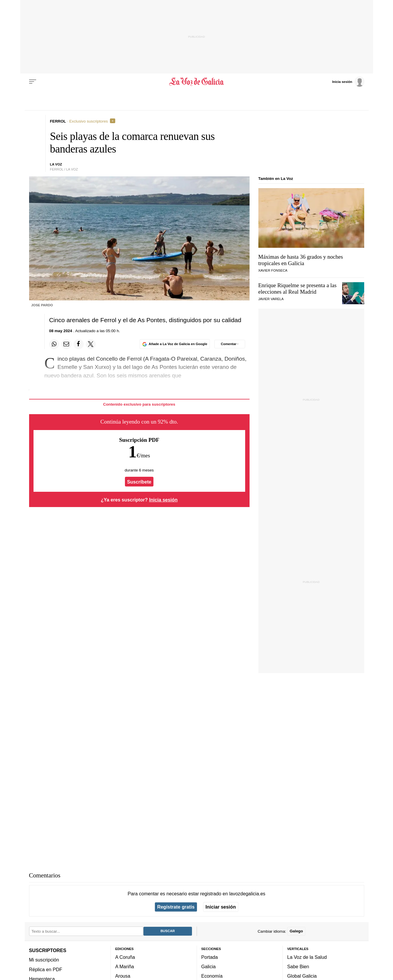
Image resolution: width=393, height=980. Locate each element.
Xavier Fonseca (273, 270)
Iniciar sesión (221, 907)
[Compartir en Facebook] (78, 344)
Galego (296, 931)
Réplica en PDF (46, 969)
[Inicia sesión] (348, 81)
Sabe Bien (298, 966)
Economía (212, 976)
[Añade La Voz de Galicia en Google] (175, 344)
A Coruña (125, 957)
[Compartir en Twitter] (91, 344)
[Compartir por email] (66, 344)
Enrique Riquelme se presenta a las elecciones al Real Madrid (297, 289)
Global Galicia (302, 976)
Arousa (123, 976)
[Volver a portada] (196, 82)
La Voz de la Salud (307, 957)
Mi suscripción (44, 960)
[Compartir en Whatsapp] (54, 344)
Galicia (209, 966)
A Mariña (125, 966)
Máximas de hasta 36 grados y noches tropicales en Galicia (301, 260)
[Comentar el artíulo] (230, 344)
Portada (210, 957)
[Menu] (33, 82)
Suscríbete (139, 482)
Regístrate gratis (176, 907)
